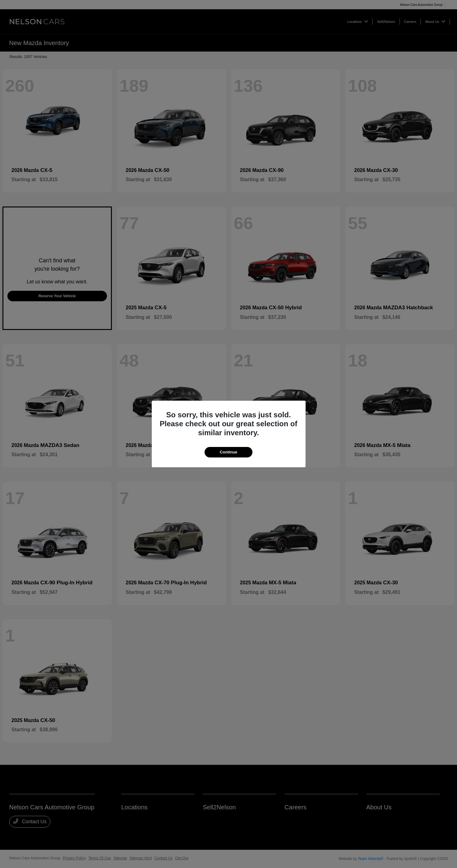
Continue (228, 452)
